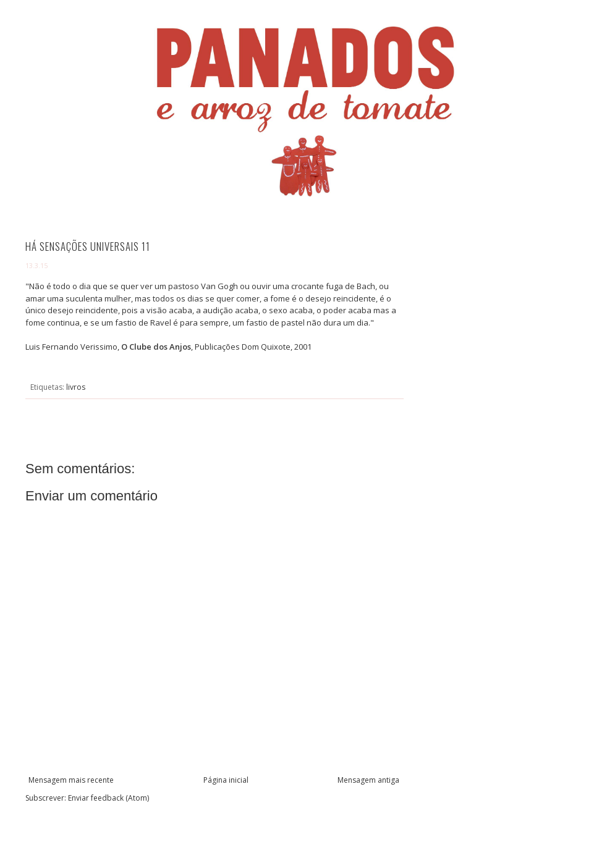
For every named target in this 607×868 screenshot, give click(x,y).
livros (76, 387)
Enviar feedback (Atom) (108, 798)
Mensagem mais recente (71, 780)
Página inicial (226, 780)
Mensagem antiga (368, 780)
